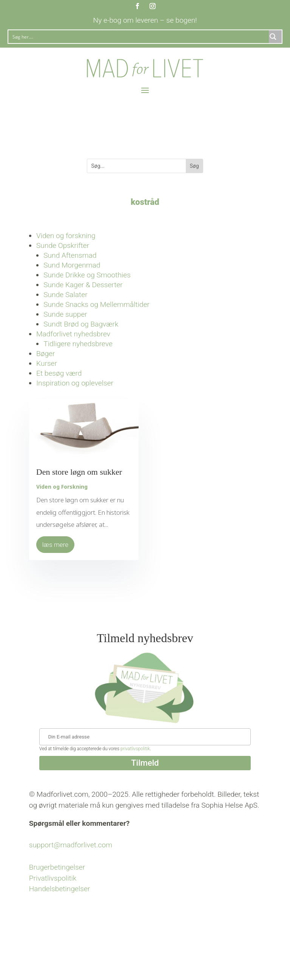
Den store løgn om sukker (79, 472)
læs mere (55, 545)
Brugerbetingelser (57, 867)
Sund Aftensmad (70, 255)
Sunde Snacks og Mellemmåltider (96, 304)
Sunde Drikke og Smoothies (87, 275)
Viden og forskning (66, 236)
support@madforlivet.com (71, 845)
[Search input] (139, 37)
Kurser (47, 363)
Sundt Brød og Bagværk (81, 324)
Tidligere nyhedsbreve (78, 344)
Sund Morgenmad (72, 265)
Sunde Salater (66, 295)
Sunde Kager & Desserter (83, 285)
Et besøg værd (59, 373)
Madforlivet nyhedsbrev (73, 334)
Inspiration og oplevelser (75, 383)
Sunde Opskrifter (63, 245)
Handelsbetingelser (60, 889)
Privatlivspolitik (53, 878)
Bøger (46, 354)
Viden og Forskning (62, 487)
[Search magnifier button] (275, 37)
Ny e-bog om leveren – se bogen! (145, 20)
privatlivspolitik (135, 749)
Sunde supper (65, 314)
